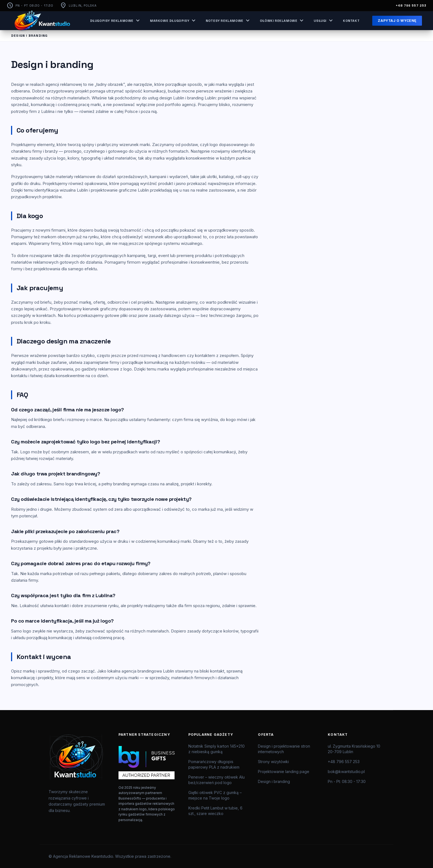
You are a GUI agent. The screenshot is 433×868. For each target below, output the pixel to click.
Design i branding (274, 781)
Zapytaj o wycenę (397, 21)
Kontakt (351, 21)
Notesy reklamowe (228, 21)
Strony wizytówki (273, 762)
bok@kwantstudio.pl (346, 772)
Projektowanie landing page (284, 772)
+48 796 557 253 (411, 6)
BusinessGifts (130, 798)
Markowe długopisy (173, 21)
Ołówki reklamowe (282, 21)
